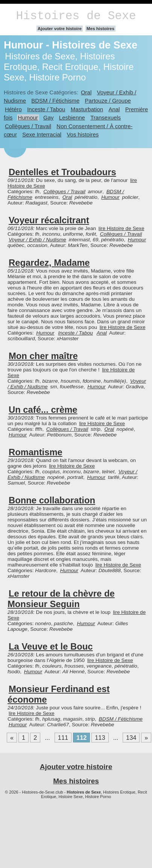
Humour (28, 117)
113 (100, 738)
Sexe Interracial (42, 134)
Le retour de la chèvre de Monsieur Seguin (61, 599)
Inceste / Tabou (46, 109)
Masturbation (87, 109)
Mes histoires (100, 29)
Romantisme (36, 452)
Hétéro (13, 109)
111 (63, 738)
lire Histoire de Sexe (122, 228)
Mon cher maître (43, 356)
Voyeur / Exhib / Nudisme (37, 240)
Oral (86, 92)
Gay (48, 117)
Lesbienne (72, 117)
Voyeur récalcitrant (49, 220)
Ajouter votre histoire (60, 29)
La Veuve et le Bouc (51, 646)
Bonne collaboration (52, 500)
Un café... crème (43, 410)
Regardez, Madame (49, 263)
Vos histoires (83, 134)
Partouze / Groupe (108, 101)
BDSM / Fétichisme (55, 101)
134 (131, 738)
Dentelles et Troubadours (62, 172)
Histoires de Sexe (76, 16)
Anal (114, 109)
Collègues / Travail (28, 126)
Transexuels (106, 117)
